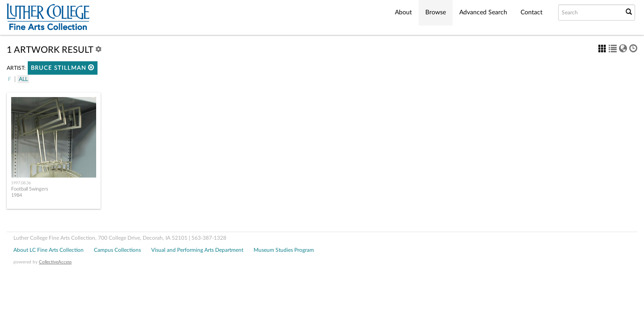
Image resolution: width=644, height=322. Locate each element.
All (23, 79)
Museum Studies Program (284, 250)
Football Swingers (30, 189)
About (403, 13)
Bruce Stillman (63, 68)
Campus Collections (117, 250)
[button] (91, 67)
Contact (532, 13)
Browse (436, 13)
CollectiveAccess (55, 262)
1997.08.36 (21, 183)
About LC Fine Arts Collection (49, 250)
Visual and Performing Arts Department (197, 250)
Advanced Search (483, 13)
